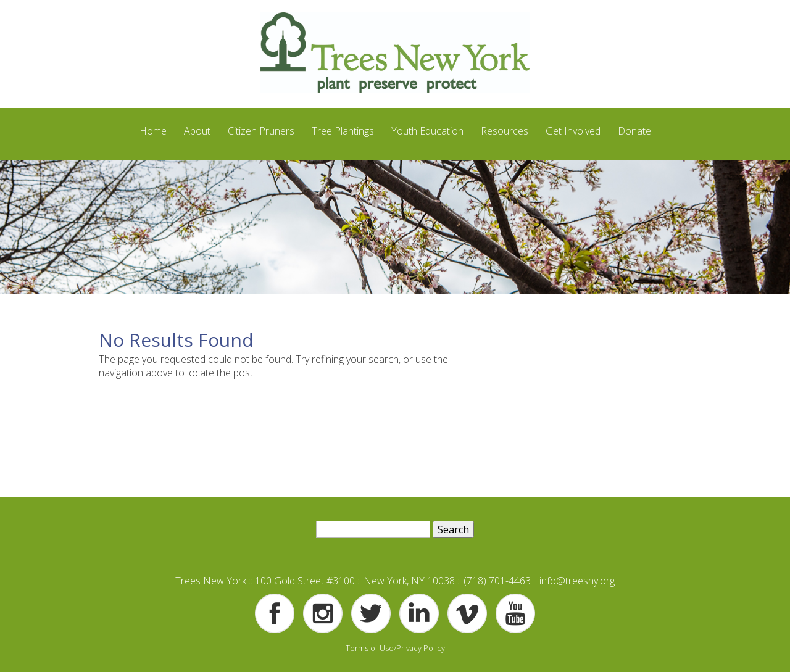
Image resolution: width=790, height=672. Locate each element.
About (197, 131)
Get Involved (573, 131)
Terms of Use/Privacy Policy (395, 648)
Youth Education (427, 131)
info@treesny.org (577, 581)
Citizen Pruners (261, 131)
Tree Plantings (343, 131)
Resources (505, 131)
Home (153, 131)
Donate (634, 131)
